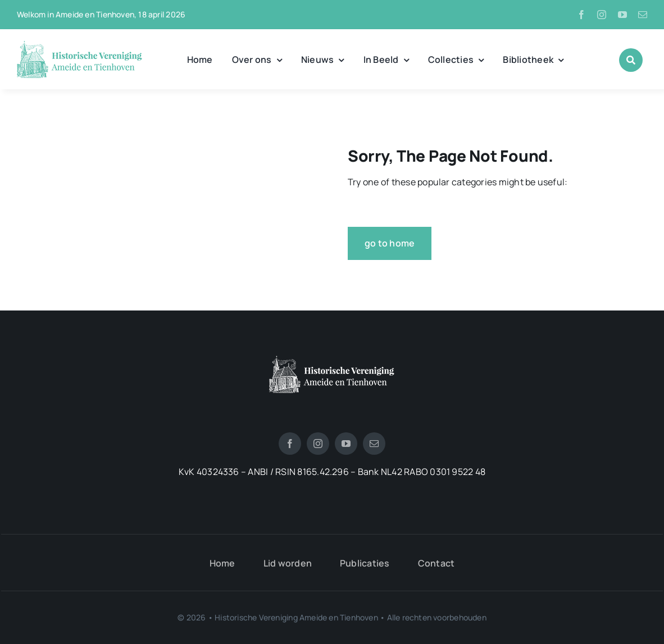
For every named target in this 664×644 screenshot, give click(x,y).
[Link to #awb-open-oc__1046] (631, 60)
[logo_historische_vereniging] (79, 45)
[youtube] (622, 15)
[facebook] (581, 15)
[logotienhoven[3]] (332, 360)
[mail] (643, 15)
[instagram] (602, 15)
